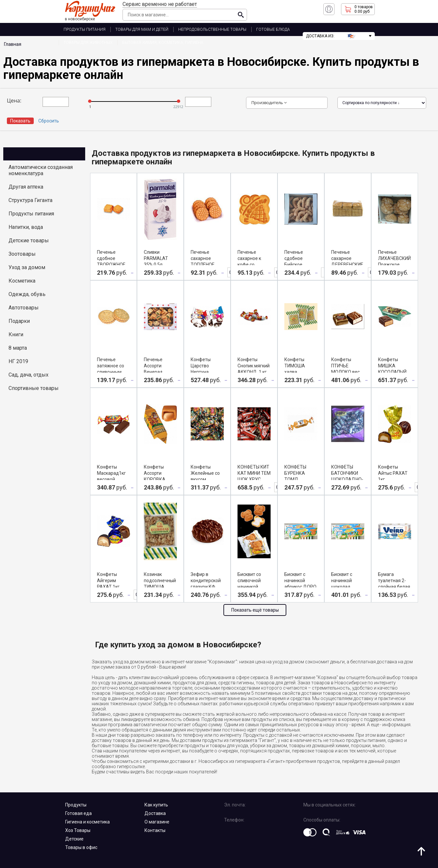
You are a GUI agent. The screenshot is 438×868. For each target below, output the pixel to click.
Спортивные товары (34, 388)
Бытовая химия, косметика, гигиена (163, 43)
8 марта (18, 348)
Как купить (156, 805)
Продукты (76, 805)
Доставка (155, 813)
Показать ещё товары (255, 610)
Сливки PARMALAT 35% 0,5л (156, 258)
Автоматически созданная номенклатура (41, 170)
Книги (16, 334)
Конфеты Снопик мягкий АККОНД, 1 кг (254, 366)
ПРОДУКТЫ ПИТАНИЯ (85, 29)
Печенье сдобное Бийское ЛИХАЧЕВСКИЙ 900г (301, 265)
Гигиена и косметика (87, 822)
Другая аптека (26, 187)
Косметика (22, 281)
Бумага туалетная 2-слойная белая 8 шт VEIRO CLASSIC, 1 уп (394, 587)
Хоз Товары (78, 830)
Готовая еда (78, 813)
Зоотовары (22, 254)
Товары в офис (81, 847)
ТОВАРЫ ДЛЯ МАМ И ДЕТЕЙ (142, 29)
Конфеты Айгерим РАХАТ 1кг (108, 581)
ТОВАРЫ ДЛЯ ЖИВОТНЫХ (88, 43)
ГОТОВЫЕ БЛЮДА (273, 29)
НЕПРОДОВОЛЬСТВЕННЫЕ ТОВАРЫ (212, 29)
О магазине (157, 822)
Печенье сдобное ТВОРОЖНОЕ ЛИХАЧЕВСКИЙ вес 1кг (113, 265)
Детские (74, 839)
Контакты (155, 830)
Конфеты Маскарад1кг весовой (111, 473)
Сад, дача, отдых (29, 375)
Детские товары (29, 240)
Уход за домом (27, 267)
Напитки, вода (26, 227)
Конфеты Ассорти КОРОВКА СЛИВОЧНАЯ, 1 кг (160, 479)
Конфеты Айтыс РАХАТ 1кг (393, 473)
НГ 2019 (18, 361)
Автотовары (24, 308)
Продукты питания (31, 214)
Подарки (19, 321)
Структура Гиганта (30, 200)
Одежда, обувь (27, 294)
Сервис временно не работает (160, 4)
